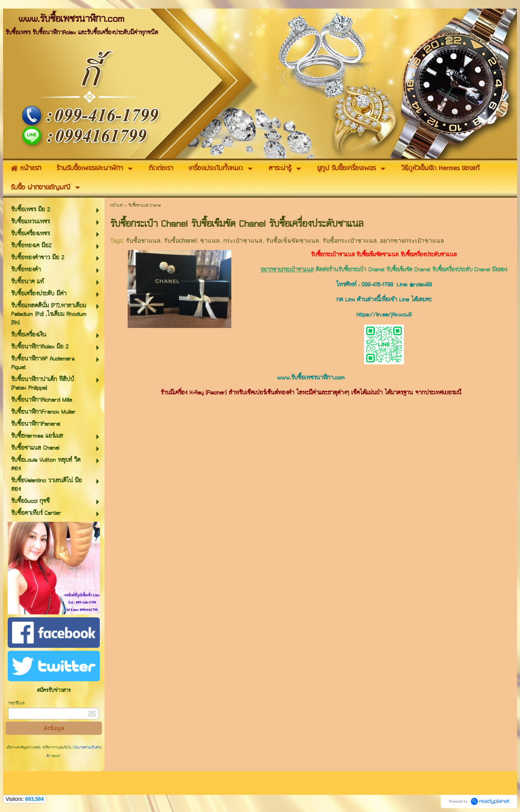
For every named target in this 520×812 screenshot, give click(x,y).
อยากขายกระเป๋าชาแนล (412, 241)
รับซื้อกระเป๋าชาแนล (350, 241)
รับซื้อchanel (180, 241)
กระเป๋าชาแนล (243, 241)
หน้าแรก (117, 206)
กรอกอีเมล (16, 703)
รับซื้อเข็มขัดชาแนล (293, 241)
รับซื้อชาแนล (143, 241)
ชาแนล (210, 241)
